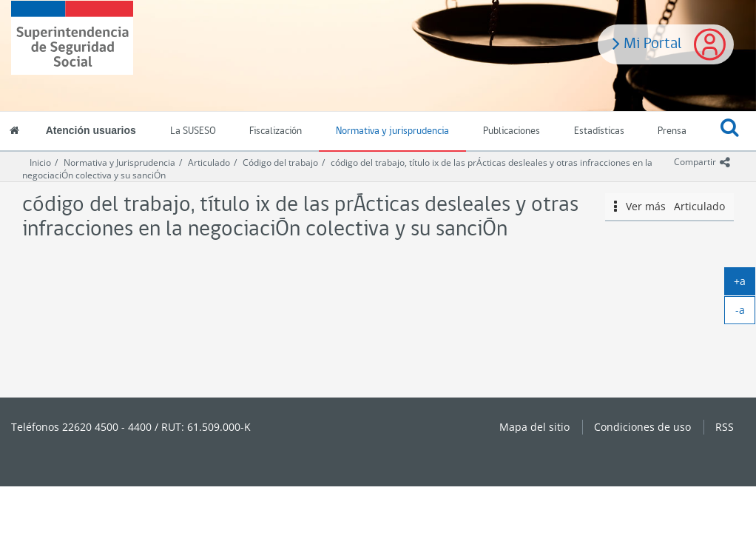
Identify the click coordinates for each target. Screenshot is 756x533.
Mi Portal (647, 42)
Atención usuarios (91, 130)
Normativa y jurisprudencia (392, 131)
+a (745, 284)
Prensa (672, 131)
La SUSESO (193, 131)
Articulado (209, 162)
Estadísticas (599, 131)
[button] (730, 132)
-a (746, 313)
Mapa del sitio (534, 427)
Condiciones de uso (642, 427)
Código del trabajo (280, 162)
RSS (725, 427)
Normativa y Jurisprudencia (119, 162)
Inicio (40, 162)
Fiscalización (276, 131)
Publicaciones (512, 131)
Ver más (669, 207)
